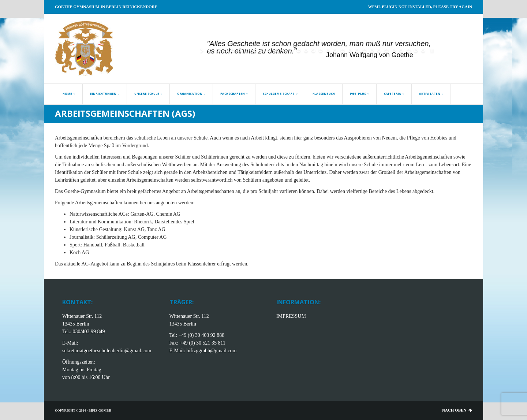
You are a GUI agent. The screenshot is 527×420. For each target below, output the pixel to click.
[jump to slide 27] (401, 51)
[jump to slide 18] (335, 51)
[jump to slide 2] (218, 51)
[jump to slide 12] (291, 51)
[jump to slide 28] (408, 51)
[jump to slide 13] (299, 51)
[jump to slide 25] (386, 51)
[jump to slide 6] (247, 51)
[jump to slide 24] (379, 51)
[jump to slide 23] (372, 51)
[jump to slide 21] (357, 51)
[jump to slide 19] (343, 51)
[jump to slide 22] (365, 51)
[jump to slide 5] (240, 51)
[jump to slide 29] (416, 51)
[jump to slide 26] (394, 51)
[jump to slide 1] (211, 51)
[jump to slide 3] (225, 51)
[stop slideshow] (431, 51)
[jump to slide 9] (269, 51)
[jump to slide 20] (350, 51)
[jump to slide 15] (313, 51)
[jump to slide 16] (321, 51)
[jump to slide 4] (233, 51)
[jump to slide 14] (306, 51)
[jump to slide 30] (423, 51)
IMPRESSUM (291, 316)
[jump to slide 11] (284, 51)
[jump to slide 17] (328, 51)
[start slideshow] (203, 51)
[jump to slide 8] (262, 51)
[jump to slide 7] (255, 51)
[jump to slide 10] (277, 51)
